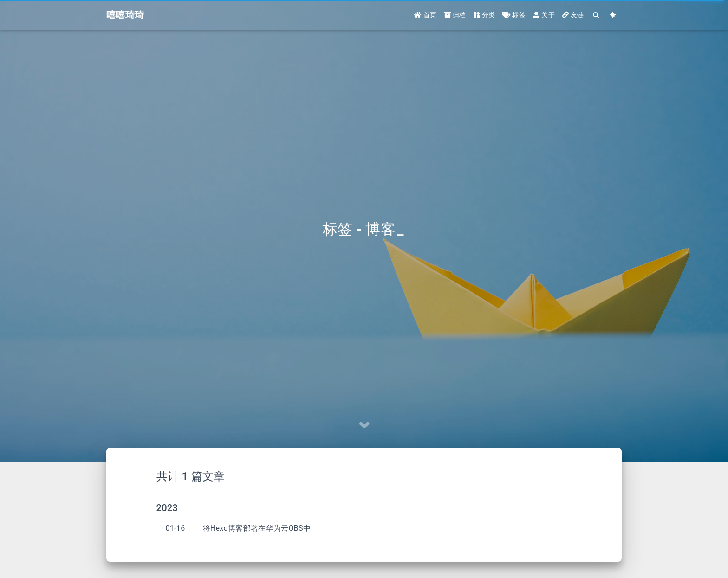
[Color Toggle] (613, 15)
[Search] (596, 15)
